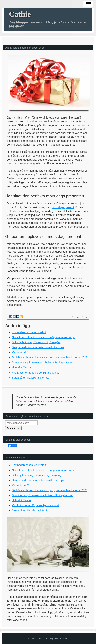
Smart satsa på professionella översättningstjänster (42, 363)
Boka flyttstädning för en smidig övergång (37, 342)
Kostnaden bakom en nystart (29, 332)
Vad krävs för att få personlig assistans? (36, 373)
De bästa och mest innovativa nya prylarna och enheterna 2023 (50, 357)
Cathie (20, 14)
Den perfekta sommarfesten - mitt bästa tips (38, 347)
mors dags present (63, 207)
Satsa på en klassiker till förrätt (30, 378)
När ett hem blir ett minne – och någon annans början (44, 337)
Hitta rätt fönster (21, 368)
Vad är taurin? (20, 352)
